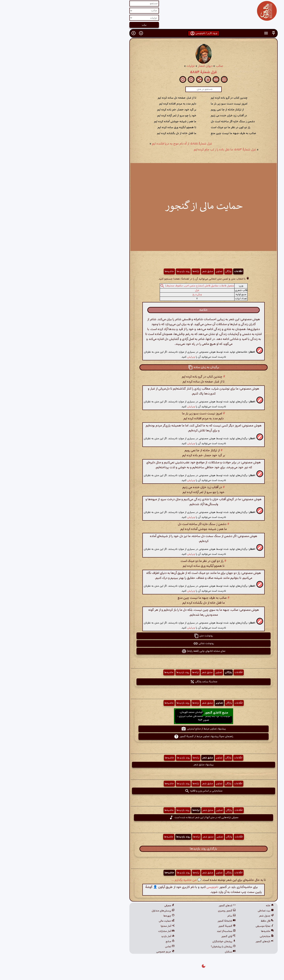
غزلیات (129, 66)
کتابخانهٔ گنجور (165, 921)
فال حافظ (206, 921)
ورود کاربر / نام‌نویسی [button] (142, 33)
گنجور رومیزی (165, 911)
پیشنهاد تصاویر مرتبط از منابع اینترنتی (142, 729)
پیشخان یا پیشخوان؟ (162, 947)
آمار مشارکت (105, 931)
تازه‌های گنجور (203, 942)
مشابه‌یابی (205, 936)
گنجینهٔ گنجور (165, 926)
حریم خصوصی (104, 952)
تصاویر (158, 271)
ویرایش (130, 357)
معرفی (108, 906)
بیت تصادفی (204, 911)
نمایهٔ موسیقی (203, 926)
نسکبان (169, 952)
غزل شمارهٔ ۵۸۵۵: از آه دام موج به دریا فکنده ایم (121, 144)
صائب (158, 66)
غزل (136, 290)
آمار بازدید (106, 936)
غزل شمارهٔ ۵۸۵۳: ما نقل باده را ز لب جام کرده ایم (163, 150)
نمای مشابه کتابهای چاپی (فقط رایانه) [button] (142, 651)
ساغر (170, 916)
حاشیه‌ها (108, 271)
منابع (109, 942)
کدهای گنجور (166, 906)
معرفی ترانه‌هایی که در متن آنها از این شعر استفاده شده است (142, 818)
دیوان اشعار (144, 66)
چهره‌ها (107, 916)
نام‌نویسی (151, 887)
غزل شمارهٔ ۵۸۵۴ (142, 72)
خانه (208, 906)
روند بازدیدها (122, 271)
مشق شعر (146, 271)
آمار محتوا (106, 926)
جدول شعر (205, 916)
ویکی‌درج (136, 295)
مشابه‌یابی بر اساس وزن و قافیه (142, 791)
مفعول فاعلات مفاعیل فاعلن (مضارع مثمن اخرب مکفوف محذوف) (138, 286)
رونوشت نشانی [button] (142, 643)
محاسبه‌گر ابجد (165, 931)
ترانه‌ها (134, 271)
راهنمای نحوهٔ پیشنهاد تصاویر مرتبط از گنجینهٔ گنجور (142, 737)
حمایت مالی (105, 921)
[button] (212, 33)
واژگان (167, 271)
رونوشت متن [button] (142, 636)
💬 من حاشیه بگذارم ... (125, 880)
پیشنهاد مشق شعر (142, 765)
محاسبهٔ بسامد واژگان (142, 682)
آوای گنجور (167, 936)
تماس (108, 947)
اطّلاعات (177, 271)
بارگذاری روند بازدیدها (142, 849)
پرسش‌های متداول (102, 911)
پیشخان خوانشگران (163, 942)
